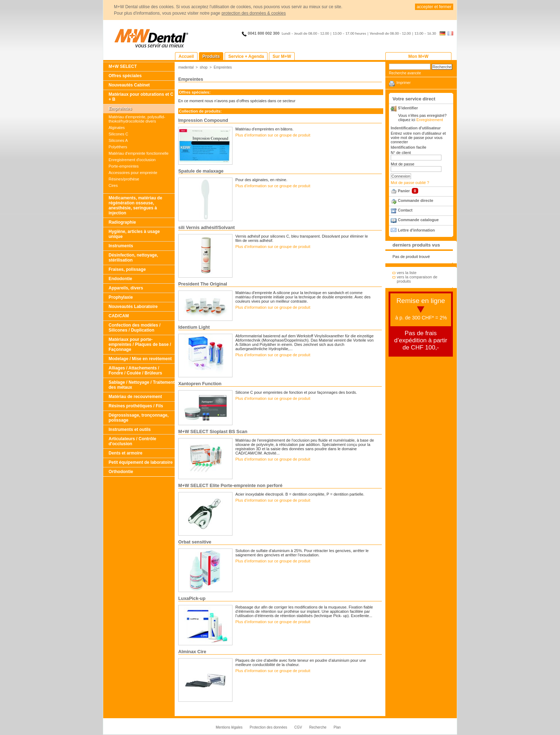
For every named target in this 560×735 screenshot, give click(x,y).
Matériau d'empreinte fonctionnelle (139, 153)
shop (204, 67)
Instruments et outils (130, 429)
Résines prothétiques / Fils (136, 406)
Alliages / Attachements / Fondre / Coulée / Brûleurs (135, 371)
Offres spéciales (125, 76)
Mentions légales (229, 727)
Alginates (117, 128)
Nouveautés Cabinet (129, 85)
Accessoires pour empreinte (133, 173)
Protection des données (268, 727)
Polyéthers (118, 147)
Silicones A (118, 140)
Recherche (318, 727)
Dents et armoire (126, 453)
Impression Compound (203, 120)
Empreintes (120, 109)
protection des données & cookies (254, 13)
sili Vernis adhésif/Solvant (206, 227)
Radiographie (122, 222)
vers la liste (407, 273)
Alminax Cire (192, 652)
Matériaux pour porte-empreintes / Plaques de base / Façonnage (140, 344)
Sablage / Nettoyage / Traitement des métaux (142, 385)
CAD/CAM (119, 316)
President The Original (203, 284)
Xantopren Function (200, 384)
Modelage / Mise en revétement (140, 359)
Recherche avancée (405, 73)
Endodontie (120, 279)
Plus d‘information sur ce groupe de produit (273, 135)
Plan (337, 727)
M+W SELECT (123, 66)
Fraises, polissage (127, 269)
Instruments (121, 246)
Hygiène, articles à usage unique (134, 234)
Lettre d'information (416, 230)
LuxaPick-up (192, 598)
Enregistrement (430, 120)
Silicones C (118, 134)
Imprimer (404, 83)
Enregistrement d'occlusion (132, 160)
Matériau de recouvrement (135, 397)
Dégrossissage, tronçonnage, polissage (139, 418)
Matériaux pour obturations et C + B (141, 97)
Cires (113, 185)
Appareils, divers (126, 288)
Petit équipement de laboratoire (141, 462)
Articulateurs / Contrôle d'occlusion (132, 441)
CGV (298, 727)
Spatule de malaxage (201, 171)
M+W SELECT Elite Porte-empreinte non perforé (230, 485)
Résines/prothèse (124, 179)
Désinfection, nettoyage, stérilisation (133, 258)
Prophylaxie (121, 297)
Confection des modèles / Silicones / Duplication (134, 328)
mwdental (186, 67)
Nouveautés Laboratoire (133, 307)
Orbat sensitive (195, 542)
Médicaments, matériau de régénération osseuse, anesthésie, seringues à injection (135, 205)
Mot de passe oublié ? (410, 183)
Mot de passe (402, 164)
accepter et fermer (434, 7)
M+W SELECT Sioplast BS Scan (213, 431)
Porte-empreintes (124, 166)
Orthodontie (121, 472)
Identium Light (194, 327)
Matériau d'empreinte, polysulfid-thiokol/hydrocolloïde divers (137, 119)
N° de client (401, 153)
